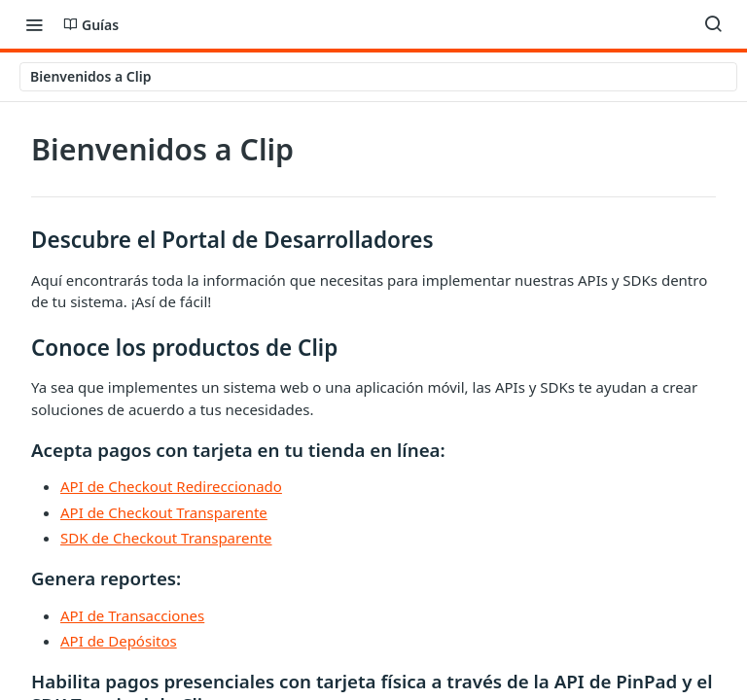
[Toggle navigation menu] (34, 24)
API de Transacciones (132, 615)
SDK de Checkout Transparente (166, 538)
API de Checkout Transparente (164, 512)
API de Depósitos (119, 641)
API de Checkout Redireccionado (171, 486)
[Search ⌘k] (713, 24)
